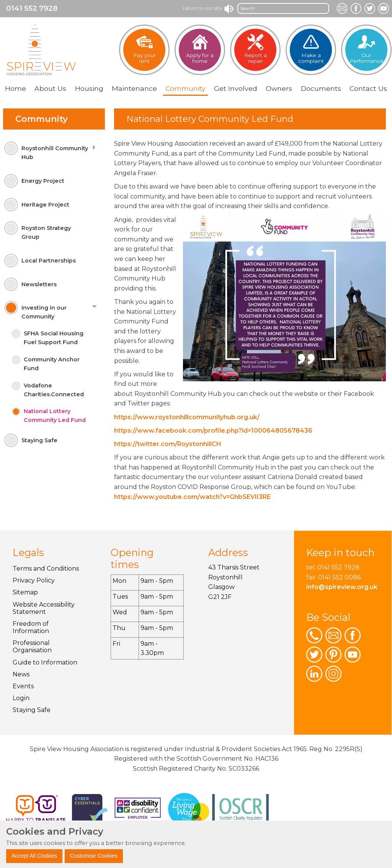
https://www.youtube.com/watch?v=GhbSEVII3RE (192, 497)
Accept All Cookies (34, 856)
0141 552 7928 (32, 8)
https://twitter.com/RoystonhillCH (168, 444)
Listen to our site (208, 8)
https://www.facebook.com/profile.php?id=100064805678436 (213, 431)
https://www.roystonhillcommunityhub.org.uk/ (187, 417)
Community (42, 119)
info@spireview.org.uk (342, 587)
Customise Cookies (94, 856)
